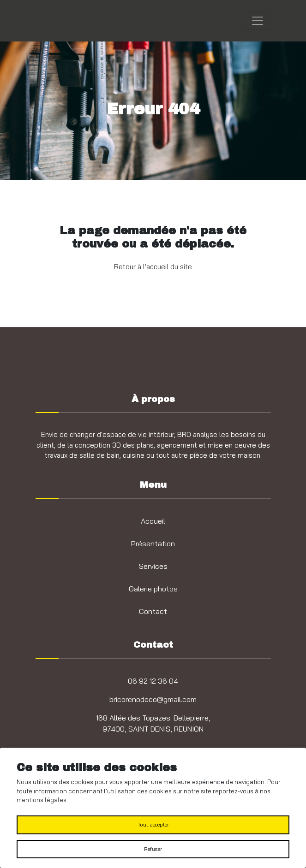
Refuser (153, 849)
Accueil (153, 521)
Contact (153, 611)
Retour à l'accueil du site (153, 267)
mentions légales (42, 800)
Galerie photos (153, 589)
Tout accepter (153, 825)
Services (153, 566)
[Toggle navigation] (258, 21)
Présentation (153, 543)
